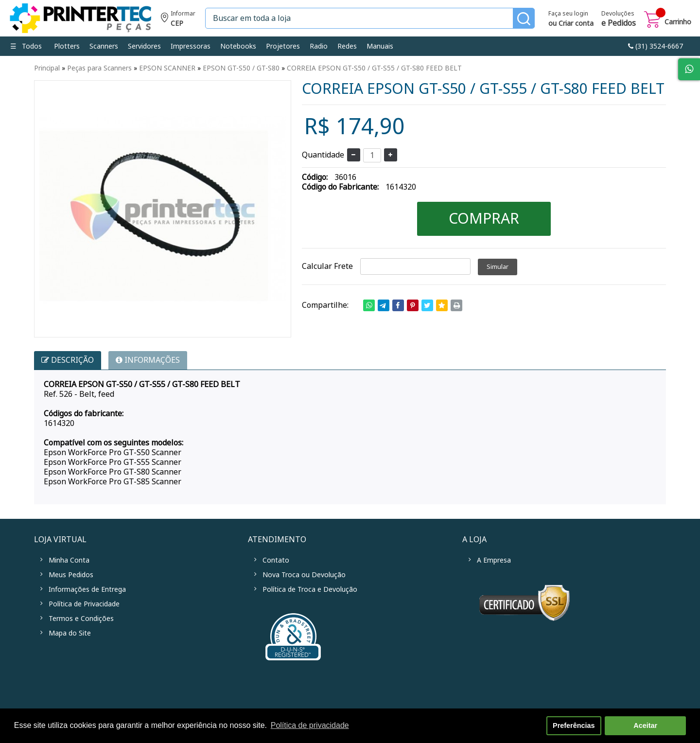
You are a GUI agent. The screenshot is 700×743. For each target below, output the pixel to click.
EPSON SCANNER (167, 68)
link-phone (656, 46)
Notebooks (238, 46)
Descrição (68, 360)
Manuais (380, 46)
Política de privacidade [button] (310, 725)
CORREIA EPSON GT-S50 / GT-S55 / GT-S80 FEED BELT (374, 68)
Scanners (104, 46)
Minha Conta (69, 560)
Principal (47, 68)
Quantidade (323, 155)
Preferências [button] (574, 725)
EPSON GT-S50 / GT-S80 (241, 68)
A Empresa (494, 560)
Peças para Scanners (99, 68)
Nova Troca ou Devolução (304, 575)
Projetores (283, 46)
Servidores (144, 46)
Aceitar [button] (645, 725)
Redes (347, 46)
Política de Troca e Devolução (310, 589)
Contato (276, 560)
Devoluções (619, 19)
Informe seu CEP (178, 20)
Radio (319, 46)
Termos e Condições (81, 619)
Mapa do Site (70, 633)
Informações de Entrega (87, 589)
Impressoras (191, 46)
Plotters (67, 46)
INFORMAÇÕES (148, 360)
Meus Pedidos (71, 575)
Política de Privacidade (84, 604)
